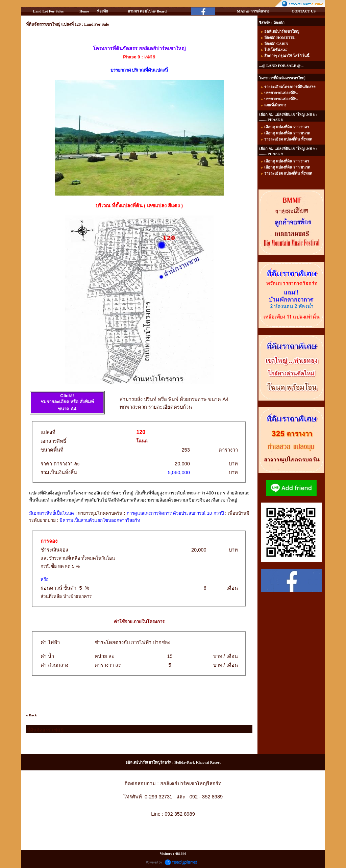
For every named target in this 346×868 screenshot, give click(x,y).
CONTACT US (304, 11)
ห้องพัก (103, 11)
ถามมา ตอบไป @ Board (147, 11)
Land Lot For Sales (48, 11)
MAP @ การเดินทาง (253, 11)
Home (84, 11)
